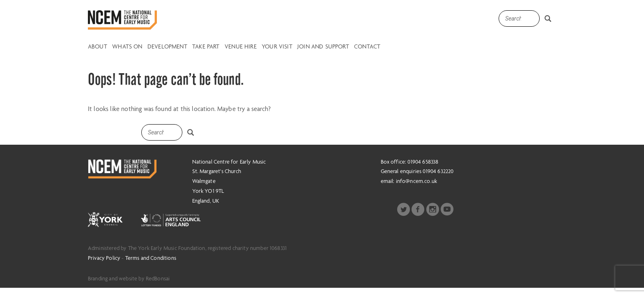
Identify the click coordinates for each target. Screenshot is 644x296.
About (98, 47)
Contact (367, 47)
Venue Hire (241, 47)
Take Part (206, 47)
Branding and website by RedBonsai (129, 278)
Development (167, 47)
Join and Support (323, 47)
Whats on (127, 47)
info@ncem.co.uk (416, 181)
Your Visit (277, 47)
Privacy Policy (104, 258)
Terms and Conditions (151, 258)
